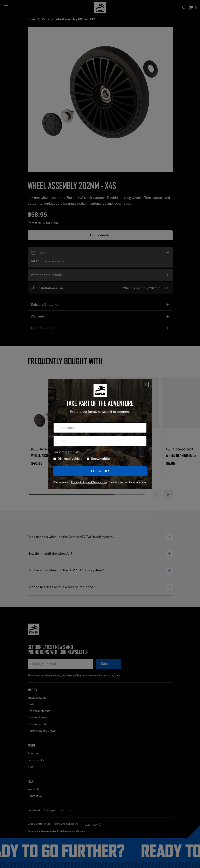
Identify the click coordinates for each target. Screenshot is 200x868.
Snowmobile (100, 459)
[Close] (146, 384)
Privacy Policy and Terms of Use (89, 483)
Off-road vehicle (70, 459)
